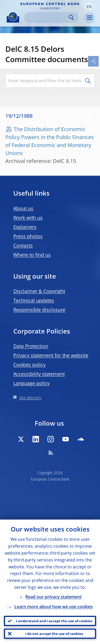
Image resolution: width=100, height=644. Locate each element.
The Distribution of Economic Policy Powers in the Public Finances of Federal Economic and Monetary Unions (50, 141)
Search (71, 17)
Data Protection (31, 346)
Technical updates (34, 300)
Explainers (25, 227)
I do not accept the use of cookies (54, 634)
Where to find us (32, 255)
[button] (89, 6)
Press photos (28, 236)
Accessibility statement (39, 374)
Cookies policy (29, 365)
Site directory (30, 398)
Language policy (31, 383)
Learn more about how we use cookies (54, 607)
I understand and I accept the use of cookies (54, 621)
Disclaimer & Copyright (39, 291)
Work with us (28, 218)
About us (23, 208)
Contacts (23, 245)
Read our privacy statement (53, 597)
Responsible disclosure (39, 310)
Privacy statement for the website (51, 355)
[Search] (47, 17)
